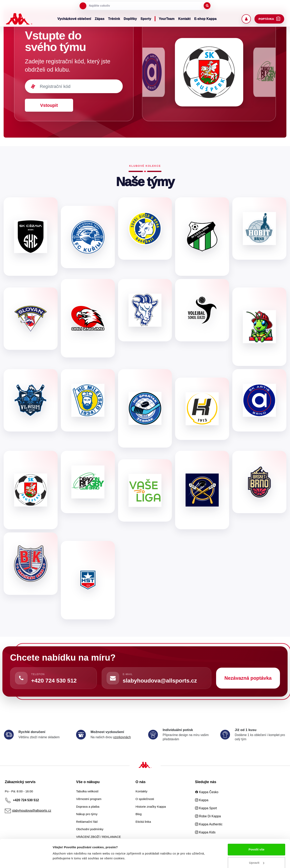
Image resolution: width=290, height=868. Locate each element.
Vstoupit (49, 105)
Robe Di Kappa (208, 816)
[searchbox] (145, 6)
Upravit (257, 853)
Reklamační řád (87, 822)
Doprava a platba (88, 807)
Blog (139, 814)
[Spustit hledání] (207, 6)
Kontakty (141, 791)
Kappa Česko (207, 792)
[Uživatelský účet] (246, 19)
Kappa (202, 800)
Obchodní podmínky (90, 829)
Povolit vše (256, 840)
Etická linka (143, 822)
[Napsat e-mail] (113, 678)
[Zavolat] (21, 678)
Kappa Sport (206, 808)
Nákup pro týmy (87, 814)
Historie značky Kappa (151, 807)
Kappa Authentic (209, 824)
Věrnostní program (89, 799)
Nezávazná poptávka (248, 678)
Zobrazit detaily (64, 860)
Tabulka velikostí (87, 791)
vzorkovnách (122, 737)
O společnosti (145, 799)
